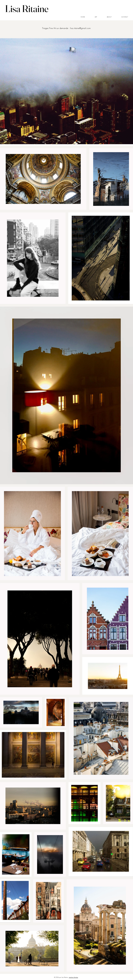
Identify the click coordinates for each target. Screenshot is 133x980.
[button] (83, 17)
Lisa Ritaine (27, 9)
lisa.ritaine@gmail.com (80, 28)
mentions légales (73, 977)
